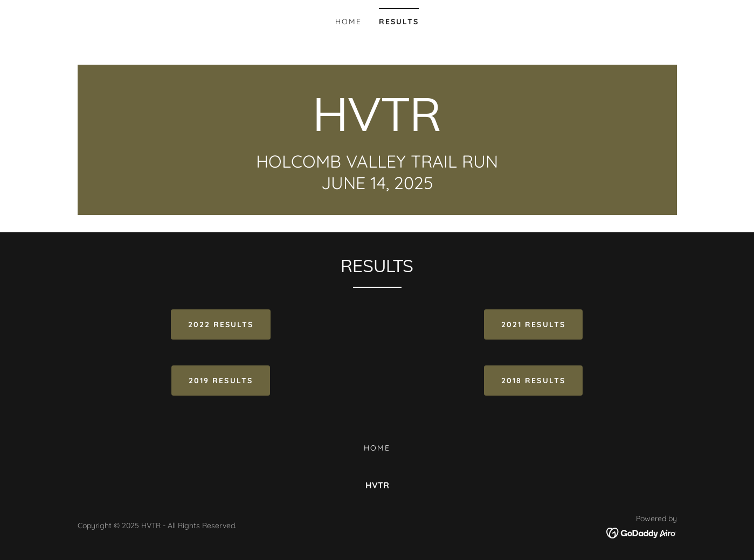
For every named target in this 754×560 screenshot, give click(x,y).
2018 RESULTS (533, 381)
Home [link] (348, 22)
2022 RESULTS (221, 324)
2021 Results (533, 324)
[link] (377, 128)
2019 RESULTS (220, 381)
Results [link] (399, 22)
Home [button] (377, 448)
